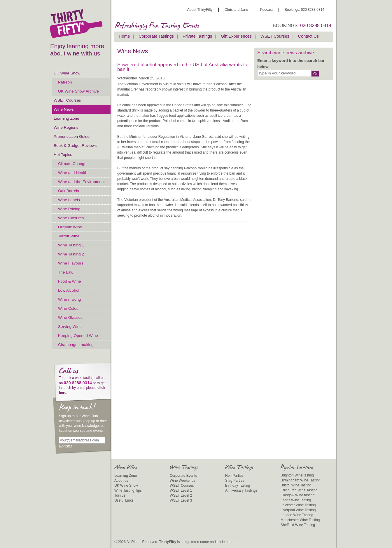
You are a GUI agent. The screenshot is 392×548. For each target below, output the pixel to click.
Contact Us (308, 36)
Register (65, 446)
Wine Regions (66, 127)
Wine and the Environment (81, 182)
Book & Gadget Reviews (75, 146)
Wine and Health (73, 173)
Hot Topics (63, 155)
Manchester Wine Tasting (300, 520)
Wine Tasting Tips (128, 490)
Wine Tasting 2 (71, 254)
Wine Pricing (69, 209)
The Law (66, 272)
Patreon (65, 82)
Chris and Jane (236, 10)
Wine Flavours (71, 263)
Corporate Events (183, 476)
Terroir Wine (69, 236)
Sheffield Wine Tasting (298, 525)
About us (121, 481)
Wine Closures (71, 218)
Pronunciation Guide (72, 136)
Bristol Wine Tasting (296, 485)
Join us (120, 495)
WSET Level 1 (181, 490)
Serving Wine (70, 327)
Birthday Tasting (238, 486)
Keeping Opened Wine (78, 336)
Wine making (70, 299)
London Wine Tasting (297, 515)
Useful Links (124, 500)
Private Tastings (197, 36)
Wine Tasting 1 (71, 245)
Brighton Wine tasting (297, 475)
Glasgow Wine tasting (297, 495)
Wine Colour (69, 308)
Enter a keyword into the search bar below (291, 64)
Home (124, 36)
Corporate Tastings (156, 36)
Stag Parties (235, 481)
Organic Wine (70, 227)
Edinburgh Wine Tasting (299, 490)
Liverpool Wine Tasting (298, 510)
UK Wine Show (67, 73)
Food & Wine (70, 281)
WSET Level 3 (181, 500)
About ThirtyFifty (200, 10)
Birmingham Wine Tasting (300, 480)
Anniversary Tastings (241, 490)
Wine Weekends (182, 481)
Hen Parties (234, 476)
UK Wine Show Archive (78, 91)
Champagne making (76, 345)
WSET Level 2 (181, 495)
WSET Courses (67, 100)
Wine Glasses (70, 318)
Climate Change (72, 164)
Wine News (64, 109)
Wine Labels (69, 200)
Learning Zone (66, 118)
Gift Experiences (236, 36)
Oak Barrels (69, 191)
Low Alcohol (69, 290)
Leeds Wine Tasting (296, 500)
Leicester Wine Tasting (298, 505)
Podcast (266, 10)
